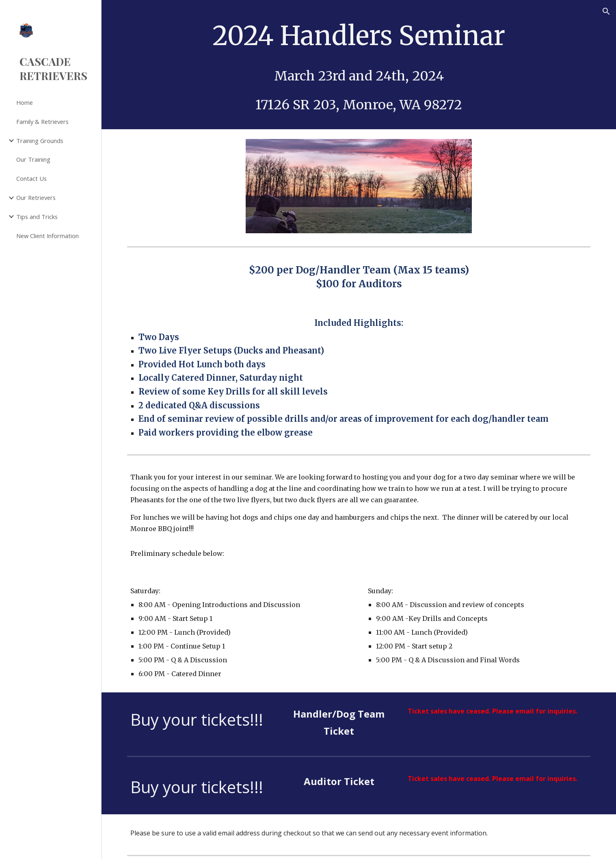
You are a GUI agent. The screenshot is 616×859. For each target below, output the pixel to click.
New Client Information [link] (48, 236)
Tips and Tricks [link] (37, 217)
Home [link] (25, 102)
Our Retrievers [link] (36, 197)
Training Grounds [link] (40, 141)
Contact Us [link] (31, 178)
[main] (359, 65)
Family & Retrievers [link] (42, 121)
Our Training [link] (33, 159)
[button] (606, 11)
